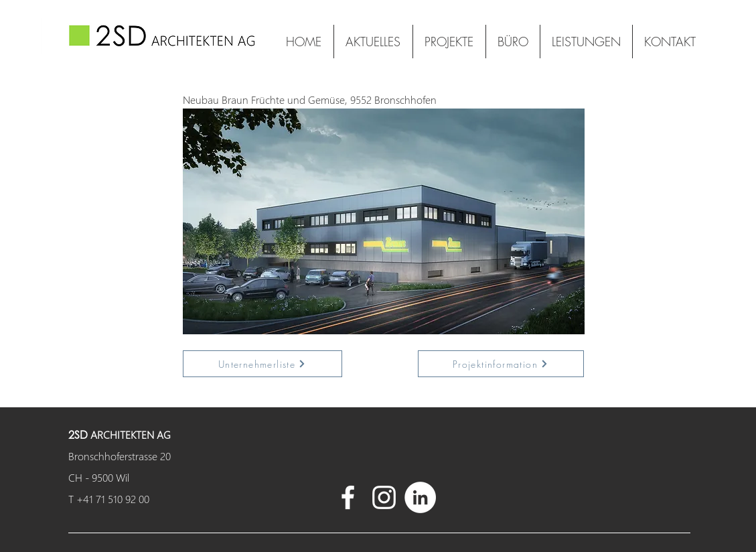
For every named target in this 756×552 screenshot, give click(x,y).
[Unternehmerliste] (262, 364)
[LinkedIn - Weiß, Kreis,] (420, 497)
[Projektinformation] (501, 364)
